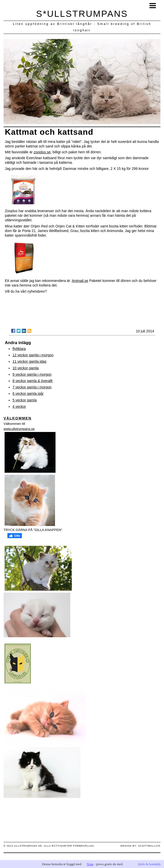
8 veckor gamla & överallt (32, 381)
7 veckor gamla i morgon (32, 387)
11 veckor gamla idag (29, 361)
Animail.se (80, 281)
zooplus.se (42, 152)
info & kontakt (149, 864)
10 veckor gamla (26, 368)
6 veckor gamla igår (28, 394)
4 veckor (19, 406)
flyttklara (19, 349)
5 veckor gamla (25, 400)
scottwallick (149, 846)
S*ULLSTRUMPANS (82, 14)
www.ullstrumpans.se (19, 429)
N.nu (90, 864)
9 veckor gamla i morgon (32, 374)
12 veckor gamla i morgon (33, 355)
